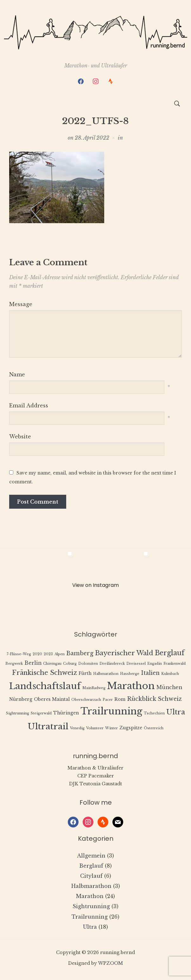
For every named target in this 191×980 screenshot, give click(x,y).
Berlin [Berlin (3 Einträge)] (33, 663)
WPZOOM (111, 963)
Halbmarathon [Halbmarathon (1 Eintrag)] (106, 674)
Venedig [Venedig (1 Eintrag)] (77, 728)
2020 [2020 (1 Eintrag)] (37, 654)
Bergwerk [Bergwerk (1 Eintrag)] (14, 664)
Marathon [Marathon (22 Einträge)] (131, 686)
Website (20, 437)
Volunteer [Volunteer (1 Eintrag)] (95, 728)
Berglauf (91, 866)
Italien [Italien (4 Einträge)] (150, 673)
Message (21, 304)
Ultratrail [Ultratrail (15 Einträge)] (48, 726)
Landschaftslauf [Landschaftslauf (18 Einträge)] (45, 686)
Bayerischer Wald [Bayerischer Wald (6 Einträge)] (124, 653)
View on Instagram (95, 585)
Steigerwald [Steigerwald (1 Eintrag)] (41, 713)
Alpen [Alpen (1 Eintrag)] (60, 654)
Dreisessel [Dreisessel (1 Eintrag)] (136, 664)
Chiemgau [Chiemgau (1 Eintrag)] (52, 664)
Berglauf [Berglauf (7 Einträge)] (170, 653)
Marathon (90, 896)
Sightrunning (91, 906)
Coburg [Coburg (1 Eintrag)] (70, 664)
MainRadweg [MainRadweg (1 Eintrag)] (94, 688)
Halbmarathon (91, 886)
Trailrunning (90, 917)
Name (17, 374)
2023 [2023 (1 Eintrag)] (48, 654)
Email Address (29, 405)
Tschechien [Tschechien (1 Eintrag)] (154, 713)
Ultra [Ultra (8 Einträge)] (176, 712)
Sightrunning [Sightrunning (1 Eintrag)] (18, 713)
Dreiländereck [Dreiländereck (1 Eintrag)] (112, 664)
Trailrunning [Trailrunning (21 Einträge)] (111, 711)
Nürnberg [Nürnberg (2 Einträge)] (21, 699)
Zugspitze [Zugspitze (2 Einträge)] (131, 728)
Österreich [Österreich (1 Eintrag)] (154, 728)
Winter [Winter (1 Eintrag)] (111, 728)
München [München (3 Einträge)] (169, 687)
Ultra (90, 927)
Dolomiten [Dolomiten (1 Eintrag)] (88, 664)
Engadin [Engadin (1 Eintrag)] (155, 664)
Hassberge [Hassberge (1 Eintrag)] (130, 674)
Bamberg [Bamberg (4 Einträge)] (80, 653)
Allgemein (91, 856)
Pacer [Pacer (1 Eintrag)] (108, 700)
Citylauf (91, 876)
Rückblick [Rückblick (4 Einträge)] (142, 699)
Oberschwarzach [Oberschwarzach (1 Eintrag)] (86, 700)
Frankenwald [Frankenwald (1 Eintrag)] (175, 664)
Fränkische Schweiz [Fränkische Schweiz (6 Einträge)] (45, 672)
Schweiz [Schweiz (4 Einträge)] (170, 699)
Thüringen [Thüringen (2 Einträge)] (66, 713)
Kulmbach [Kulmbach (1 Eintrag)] (170, 674)
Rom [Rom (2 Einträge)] (120, 699)
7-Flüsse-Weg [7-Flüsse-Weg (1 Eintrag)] (19, 654)
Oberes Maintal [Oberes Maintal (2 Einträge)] (52, 699)
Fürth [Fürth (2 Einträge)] (85, 673)
